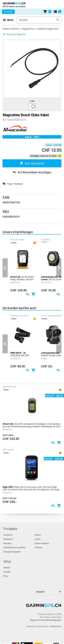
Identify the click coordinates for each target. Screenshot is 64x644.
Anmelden (8, 12)
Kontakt (7, 572)
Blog (5, 576)
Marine (38, 535)
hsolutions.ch (55, 626)
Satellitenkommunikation (15, 548)
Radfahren (8, 539)
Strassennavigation (12, 552)
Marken (7, 568)
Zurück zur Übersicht (14, 34)
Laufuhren (8, 535)
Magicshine (28, 29)
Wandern (8, 543)
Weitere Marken (11, 29)
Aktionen (39, 548)
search (58, 20)
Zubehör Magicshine (48, 29)
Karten (38, 539)
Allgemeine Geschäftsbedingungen (46, 620)
